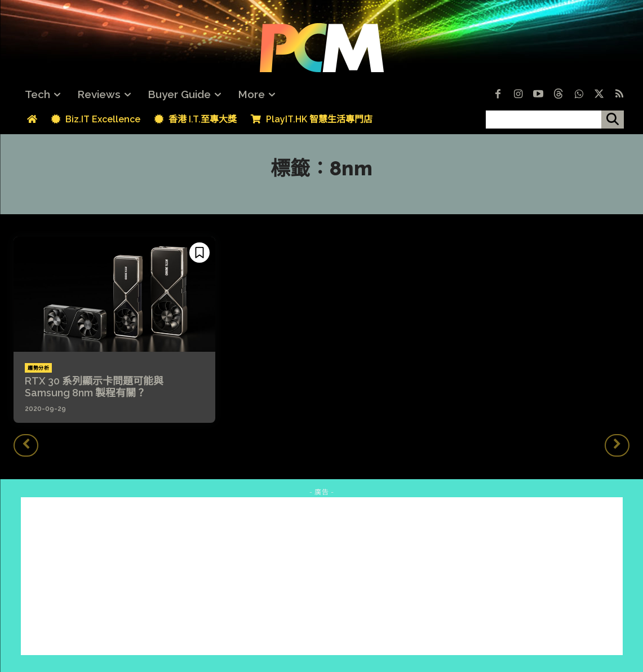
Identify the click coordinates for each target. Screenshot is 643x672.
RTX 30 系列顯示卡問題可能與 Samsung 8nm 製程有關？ (94, 387)
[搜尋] (613, 120)
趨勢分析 (38, 368)
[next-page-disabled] (617, 445)
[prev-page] (26, 445)
